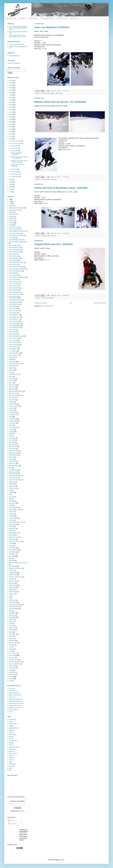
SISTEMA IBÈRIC (14, 609)
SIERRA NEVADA (14, 607)
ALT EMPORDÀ (13, 349)
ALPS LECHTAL (13, 286)
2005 (11, 129)
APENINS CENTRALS (15, 364)
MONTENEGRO (13, 533)
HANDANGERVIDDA (15, 476)
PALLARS (12, 556)
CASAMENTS (13, 413)
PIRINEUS (52, 93)
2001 (11, 139)
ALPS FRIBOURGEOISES (16, 262)
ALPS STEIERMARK (15, 326)
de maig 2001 (15, 151)
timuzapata (12, 766)
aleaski (11, 722)
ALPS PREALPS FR (15, 317)
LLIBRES (11, 516)
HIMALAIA (12, 484)
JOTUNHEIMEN (13, 507)
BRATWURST (13, 394)
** (9, 202)
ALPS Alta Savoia (14, 227)
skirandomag (12, 734)
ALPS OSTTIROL (14, 311)
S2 (10, 596)
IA (9, 495)
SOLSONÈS (12, 617)
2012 (11, 112)
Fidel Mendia (12, 749)
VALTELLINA (13, 668)
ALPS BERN (12, 238)
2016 (11, 102)
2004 (11, 132)
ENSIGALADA (13, 446)
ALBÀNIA (12, 219)
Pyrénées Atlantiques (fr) (16, 701)
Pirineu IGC (12, 689)
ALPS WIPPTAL (13, 347)
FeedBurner (21, 811)
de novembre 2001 (16, 143)
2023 (11, 85)
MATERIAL (12, 529)
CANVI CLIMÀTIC (14, 406)
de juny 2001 (14, 148)
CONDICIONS (13, 421)
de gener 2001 (15, 177)
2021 (11, 90)
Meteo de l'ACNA (14, 710)
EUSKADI (12, 457)
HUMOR (11, 493)
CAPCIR (11, 408)
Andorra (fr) (12, 697)
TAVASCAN (12, 628)
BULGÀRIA (12, 398)
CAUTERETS (13, 415)
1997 (11, 187)
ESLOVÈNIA (12, 449)
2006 (11, 127)
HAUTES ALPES (14, 478)
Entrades (12, 820)
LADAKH (11, 514)
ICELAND (12, 497)
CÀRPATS (12, 410)
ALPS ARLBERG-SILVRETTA (17, 231)
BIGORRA (12, 389)
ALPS (10, 225)
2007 (11, 124)
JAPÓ (10, 505)
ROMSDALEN (13, 592)
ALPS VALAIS (13, 340)
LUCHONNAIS (13, 518)
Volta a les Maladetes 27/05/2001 (52, 27)
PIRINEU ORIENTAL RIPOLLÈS (18, 563)
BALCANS (12, 381)
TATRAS (11, 626)
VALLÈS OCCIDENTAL (15, 662)
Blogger (62, 860)
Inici (70, 303)
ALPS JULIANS (13, 279)
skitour (11, 762)
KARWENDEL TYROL (15, 510)
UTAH (11, 651)
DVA (10, 436)
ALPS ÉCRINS (13, 260)
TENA (11, 632)
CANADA (11, 402)
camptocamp (12, 720)
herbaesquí (12, 482)
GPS (10, 468)
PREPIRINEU (13, 573)
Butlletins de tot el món (15, 708)
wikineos (11, 745)
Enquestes (74, 18)
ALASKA (11, 216)
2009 (11, 119)
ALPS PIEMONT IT (14, 315)
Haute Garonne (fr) (14, 693)
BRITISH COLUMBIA (15, 396)
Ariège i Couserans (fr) (15, 695)
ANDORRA (44, 236)
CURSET (11, 432)
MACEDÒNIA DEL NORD (16, 522)
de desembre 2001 (16, 141)
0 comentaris (66, 91)
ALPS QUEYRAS (14, 321)
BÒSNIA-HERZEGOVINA (16, 391)
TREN (11, 636)
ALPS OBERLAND (14, 302)
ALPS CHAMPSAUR (15, 248)
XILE (10, 681)
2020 (11, 93)
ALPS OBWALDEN (14, 304)
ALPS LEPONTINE (14, 288)
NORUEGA (12, 539)
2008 (11, 122)
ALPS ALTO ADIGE (14, 229)
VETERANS (12, 675)
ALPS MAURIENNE (14, 292)
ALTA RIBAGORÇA (14, 353)
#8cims (11, 206)
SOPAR (11, 619)
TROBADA (12, 641)
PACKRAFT (12, 554)
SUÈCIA (11, 621)
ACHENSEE (12, 214)
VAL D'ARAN (12, 655)
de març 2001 (15, 172)
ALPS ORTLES (13, 309)
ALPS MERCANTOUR (15, 294)
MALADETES (46, 93)
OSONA (11, 546)
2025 (11, 80)
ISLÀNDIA (12, 501)
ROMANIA (12, 590)
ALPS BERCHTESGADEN (16, 235)
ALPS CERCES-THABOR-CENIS (18, 242)
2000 (11, 180)
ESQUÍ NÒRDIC (13, 455)
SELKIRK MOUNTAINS (15, 605)
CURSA (11, 430)
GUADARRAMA (13, 470)
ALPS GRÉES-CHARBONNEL (17, 277)
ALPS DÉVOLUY (14, 256)
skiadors (11, 739)
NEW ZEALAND (13, 537)
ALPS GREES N (13, 275)
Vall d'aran (12, 658)
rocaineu (11, 732)
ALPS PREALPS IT (14, 319)
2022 (11, 88)
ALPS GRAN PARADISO (16, 267)
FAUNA (11, 459)
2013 (11, 110)
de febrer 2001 (15, 174)
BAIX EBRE (12, 379)
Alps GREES (12, 273)
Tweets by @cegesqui (13, 63)
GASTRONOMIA (14, 466)
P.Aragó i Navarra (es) (15, 705)
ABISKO (11, 212)
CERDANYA (45, 298)
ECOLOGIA (12, 438)
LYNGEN (11, 520)
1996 (11, 189)
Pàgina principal (11, 18)
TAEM (11, 624)
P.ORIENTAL (12, 552)
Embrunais (12, 442)
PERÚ (11, 558)
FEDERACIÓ (13, 461)
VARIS (11, 670)
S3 (10, 598)
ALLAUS (11, 223)
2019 (11, 95)
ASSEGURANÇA (14, 374)
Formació (22, 18)
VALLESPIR (12, 666)
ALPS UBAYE (13, 334)
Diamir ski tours (13, 753)
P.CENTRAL (12, 548)
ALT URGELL (13, 351)
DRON (11, 434)
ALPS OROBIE (13, 306)
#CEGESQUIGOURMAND (16, 208)
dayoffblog (12, 730)
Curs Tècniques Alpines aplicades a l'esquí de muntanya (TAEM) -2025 (18, 28)
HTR (10, 491)
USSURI (11, 649)
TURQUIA (12, 645)
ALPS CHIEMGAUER (15, 252)
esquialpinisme (13, 741)
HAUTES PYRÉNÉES (15, 480)
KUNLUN (11, 512)
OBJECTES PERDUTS (15, 541)
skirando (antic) (13, 724)
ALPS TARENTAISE (14, 328)
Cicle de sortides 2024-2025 (17, 44)
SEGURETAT (13, 602)
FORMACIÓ (12, 463)
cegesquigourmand (47, 18)
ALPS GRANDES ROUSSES (17, 269)
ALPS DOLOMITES (14, 258)
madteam (11, 760)
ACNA (11, 712)
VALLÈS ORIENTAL (14, 664)
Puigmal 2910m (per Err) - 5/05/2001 (54, 244)
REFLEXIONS (13, 581)
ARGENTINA (13, 366)
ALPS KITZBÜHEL (14, 282)
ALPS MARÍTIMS (14, 290)
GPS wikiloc (12, 764)
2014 (11, 107)
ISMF (10, 768)
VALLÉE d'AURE (14, 660)
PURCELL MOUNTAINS (16, 577)
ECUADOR (12, 440)
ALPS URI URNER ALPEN (16, 336)
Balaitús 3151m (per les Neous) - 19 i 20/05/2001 (60, 102)
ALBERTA (12, 221)
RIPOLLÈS (12, 588)
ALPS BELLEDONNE (15, 233)
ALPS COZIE (13, 254)
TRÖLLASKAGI (13, 643)
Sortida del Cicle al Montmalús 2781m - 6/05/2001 (61, 188)
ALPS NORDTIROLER (15, 300)
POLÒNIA (12, 570)
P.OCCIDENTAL (46, 179)
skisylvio (11, 756)
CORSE (11, 425)
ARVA (11, 372)
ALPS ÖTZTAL (13, 313)
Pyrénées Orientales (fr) (15, 699)
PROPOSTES (13, 575)
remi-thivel (12, 758)
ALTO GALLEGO (14, 355)
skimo (10, 611)
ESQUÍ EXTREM (14, 453)
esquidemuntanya (14, 728)
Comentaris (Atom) (48, 306)
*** (41, 93)
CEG (49, 236)
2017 (11, 100)
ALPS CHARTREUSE (15, 250)
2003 (11, 134)
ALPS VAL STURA (14, 338)
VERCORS (12, 672)
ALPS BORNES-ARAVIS (16, 240)
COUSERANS (13, 427)
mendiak (11, 743)
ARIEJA (11, 368)
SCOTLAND (12, 600)
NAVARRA (12, 535)
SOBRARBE (12, 613)
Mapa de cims (33, 18)
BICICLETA (12, 387)
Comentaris (12, 824)
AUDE (11, 376)
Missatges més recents (41, 303)
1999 (11, 182)
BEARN (11, 383)
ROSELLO (12, 594)
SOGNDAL (12, 615)
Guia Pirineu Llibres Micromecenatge (14, 473)
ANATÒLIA (12, 357)
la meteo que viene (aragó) (16, 703)
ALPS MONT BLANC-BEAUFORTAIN (15, 297)
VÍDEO (11, 679)
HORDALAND (13, 488)
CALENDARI (12, 400)
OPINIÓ (11, 544)
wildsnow (11, 737)
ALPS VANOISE (13, 342)
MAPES (11, 527)
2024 (11, 83)
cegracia (11, 726)
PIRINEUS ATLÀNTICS (15, 568)
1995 (11, 192)
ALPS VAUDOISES (14, 345)
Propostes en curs (62, 18)
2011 (11, 115)
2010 (11, 117)
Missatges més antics (100, 303)
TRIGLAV (11, 638)
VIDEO (11, 677)
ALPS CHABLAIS (14, 245)
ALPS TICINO (13, 330)
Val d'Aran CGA (13, 691)
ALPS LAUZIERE (14, 284)
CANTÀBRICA (13, 404)
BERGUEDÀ (12, 385)
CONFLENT (12, 423)
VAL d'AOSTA (13, 653)
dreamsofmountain (14, 747)
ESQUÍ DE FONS (14, 451)
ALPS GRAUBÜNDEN (15, 271)
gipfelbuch (12, 751)
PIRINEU (11, 560)
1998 (11, 184)
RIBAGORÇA (59, 93)
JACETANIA (12, 503)
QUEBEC (12, 579)
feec (10, 770)
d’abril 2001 (14, 169)
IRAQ (10, 499)
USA (10, 647)
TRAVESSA (12, 634)
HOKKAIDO (12, 486)
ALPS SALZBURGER (15, 323)
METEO (11, 531)
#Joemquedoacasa (14, 210)
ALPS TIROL (12, 332)
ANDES (11, 359)
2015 (11, 105)
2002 (11, 136)
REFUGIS (12, 583)
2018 (11, 98)
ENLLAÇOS (12, 444)
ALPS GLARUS (13, 265)
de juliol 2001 (15, 146)
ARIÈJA (11, 370)
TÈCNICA (12, 630)
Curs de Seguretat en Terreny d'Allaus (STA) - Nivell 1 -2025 (17, 36)
